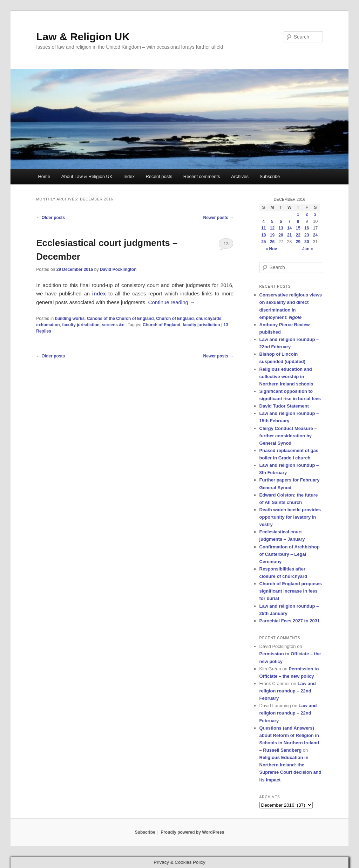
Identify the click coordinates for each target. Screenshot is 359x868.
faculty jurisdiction (81, 325)
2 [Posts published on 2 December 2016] (307, 214)
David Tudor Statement (284, 406)
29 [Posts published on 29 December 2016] (298, 242)
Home (44, 176)
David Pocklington (118, 269)
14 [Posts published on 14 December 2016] (289, 228)
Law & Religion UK (83, 37)
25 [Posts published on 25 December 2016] (263, 242)
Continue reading (172, 302)
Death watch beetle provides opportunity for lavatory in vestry (290, 517)
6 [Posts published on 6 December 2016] (281, 221)
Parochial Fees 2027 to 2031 (290, 621)
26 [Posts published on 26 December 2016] (272, 242)
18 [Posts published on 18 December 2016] (263, 235)
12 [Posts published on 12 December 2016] (272, 228)
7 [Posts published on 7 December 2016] (289, 221)
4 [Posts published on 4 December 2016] (263, 221)
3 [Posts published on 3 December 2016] (315, 214)
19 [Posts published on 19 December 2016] (272, 235)
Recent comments (202, 176)
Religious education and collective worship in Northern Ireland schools (286, 377)
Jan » (308, 249)
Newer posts (219, 218)
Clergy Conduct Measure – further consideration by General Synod (288, 436)
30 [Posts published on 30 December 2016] (307, 242)
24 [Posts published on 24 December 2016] (315, 235)
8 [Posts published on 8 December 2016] (298, 221)
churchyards (209, 319)
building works (70, 319)
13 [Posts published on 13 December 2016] (281, 228)
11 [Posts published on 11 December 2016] (263, 228)
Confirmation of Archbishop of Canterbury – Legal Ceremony (290, 554)
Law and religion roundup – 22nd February (288, 691)
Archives (240, 176)
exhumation (48, 325)
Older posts (50, 218)
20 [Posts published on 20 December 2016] (281, 235)
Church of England (175, 319)
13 (226, 244)
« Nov (272, 249)
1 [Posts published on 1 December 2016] (298, 214)
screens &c (113, 325)
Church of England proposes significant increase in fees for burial (291, 591)
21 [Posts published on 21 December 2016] (289, 235)
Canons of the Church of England (120, 319)
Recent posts (159, 176)
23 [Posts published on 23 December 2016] (307, 235)
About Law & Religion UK (87, 176)
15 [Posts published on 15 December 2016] (298, 228)
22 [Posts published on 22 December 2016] (298, 235)
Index (129, 176)
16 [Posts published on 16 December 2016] (307, 228)
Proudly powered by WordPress (192, 832)
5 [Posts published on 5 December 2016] (272, 221)
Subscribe (270, 176)
